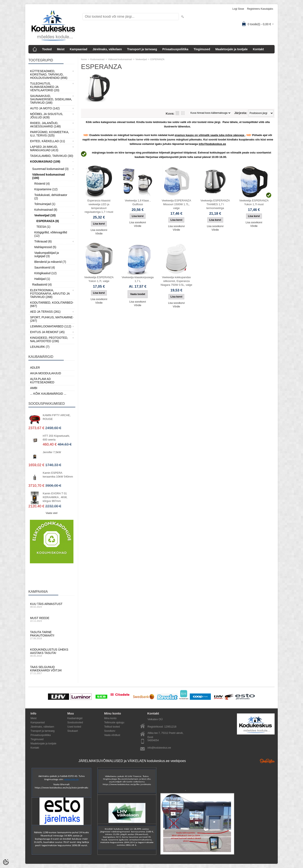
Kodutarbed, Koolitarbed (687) (51, 304)
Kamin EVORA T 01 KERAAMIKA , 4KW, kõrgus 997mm (55, 497)
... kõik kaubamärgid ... (48, 394)
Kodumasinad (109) (45, 161)
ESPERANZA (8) (48, 221)
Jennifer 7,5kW (52, 452)
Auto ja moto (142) (45, 108)
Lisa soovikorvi (99, 230)
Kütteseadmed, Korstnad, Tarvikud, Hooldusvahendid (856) (49, 74)
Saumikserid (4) (45, 267)
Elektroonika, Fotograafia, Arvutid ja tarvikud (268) (50, 294)
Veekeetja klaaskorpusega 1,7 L (138, 279)
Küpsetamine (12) (46, 189)
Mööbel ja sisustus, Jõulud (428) (47, 116)
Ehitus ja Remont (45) (47, 332)
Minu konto (110, 718)
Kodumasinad (97, 59)
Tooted (47, 49)
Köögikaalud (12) (45, 273)
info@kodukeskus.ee (159, 748)
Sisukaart (73, 731)
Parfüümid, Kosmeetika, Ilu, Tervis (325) (50, 134)
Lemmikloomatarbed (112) (51, 326)
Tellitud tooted (112, 727)
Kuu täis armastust (52, 605)
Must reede (52, 619)
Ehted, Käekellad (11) (48, 141)
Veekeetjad (141, 59)
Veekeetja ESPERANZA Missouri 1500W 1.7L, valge (176, 204)
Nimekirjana (177, 113)
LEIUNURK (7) (40, 347)
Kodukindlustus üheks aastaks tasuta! (52, 652)
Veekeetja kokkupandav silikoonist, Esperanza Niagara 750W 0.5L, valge (176, 281)
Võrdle (99, 234)
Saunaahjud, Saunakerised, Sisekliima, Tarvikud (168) (51, 99)
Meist (61, 49)
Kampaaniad (78, 49)
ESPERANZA (157, 59)
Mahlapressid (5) (45, 247)
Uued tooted (74, 727)
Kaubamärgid (75, 718)
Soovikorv (110, 731)
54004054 (153, 740)
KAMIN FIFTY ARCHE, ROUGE (57, 417)
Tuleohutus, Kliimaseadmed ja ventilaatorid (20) (45, 87)
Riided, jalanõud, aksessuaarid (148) (45, 125)
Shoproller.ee (267, 761)
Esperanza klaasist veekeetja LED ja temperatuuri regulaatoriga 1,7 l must (99, 206)
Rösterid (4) (42, 184)
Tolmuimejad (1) (45, 204)
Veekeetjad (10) (45, 215)
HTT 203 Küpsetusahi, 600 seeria (56, 438)
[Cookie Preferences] (6, 862)
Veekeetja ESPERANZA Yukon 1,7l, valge (99, 279)
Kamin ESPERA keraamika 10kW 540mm (58, 475)
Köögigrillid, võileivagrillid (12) (51, 234)
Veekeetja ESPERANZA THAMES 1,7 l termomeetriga (215, 204)
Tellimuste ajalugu (114, 722)
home (84, 59)
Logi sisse (238, 9)
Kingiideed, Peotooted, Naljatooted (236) (49, 339)
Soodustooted (75, 722)
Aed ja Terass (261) (45, 312)
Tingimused (202, 49)
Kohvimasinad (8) (46, 210)
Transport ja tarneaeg (142, 49)
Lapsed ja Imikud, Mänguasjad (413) (44, 148)
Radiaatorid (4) (42, 284)
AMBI (34, 388)
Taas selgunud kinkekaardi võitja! (52, 670)
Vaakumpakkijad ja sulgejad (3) (47, 254)
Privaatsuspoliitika (175, 49)
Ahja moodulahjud (46, 373)
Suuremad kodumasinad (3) (50, 169)
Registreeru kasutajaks (260, 9)
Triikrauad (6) (43, 241)
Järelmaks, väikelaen (107, 49)
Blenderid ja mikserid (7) (50, 262)
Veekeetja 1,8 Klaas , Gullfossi (138, 202)
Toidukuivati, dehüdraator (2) (51, 197)
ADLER (35, 368)
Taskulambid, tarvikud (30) (52, 156)
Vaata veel (52, 513)
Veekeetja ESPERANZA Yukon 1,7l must (254, 202)
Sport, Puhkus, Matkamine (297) (51, 319)
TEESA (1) (43, 227)
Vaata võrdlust (112, 735)
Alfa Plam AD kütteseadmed (42, 381)
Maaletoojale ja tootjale (231, 49)
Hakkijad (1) (42, 279)
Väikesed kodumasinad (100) (49, 176)
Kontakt (258, 49)
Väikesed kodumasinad (120, 59)
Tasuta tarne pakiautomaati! (52, 635)
